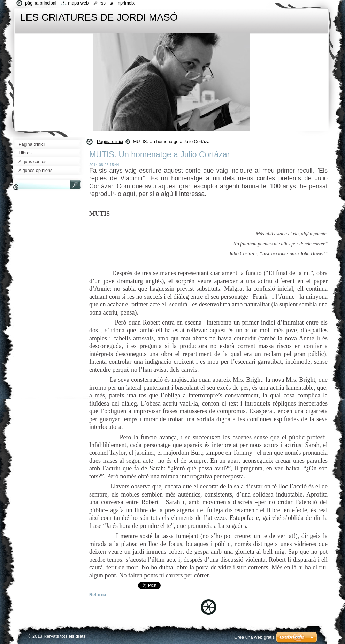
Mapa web (78, 3)
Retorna (98, 595)
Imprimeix (125, 3)
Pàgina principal (41, 3)
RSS (103, 3)
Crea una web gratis (254, 637)
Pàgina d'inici (110, 141)
